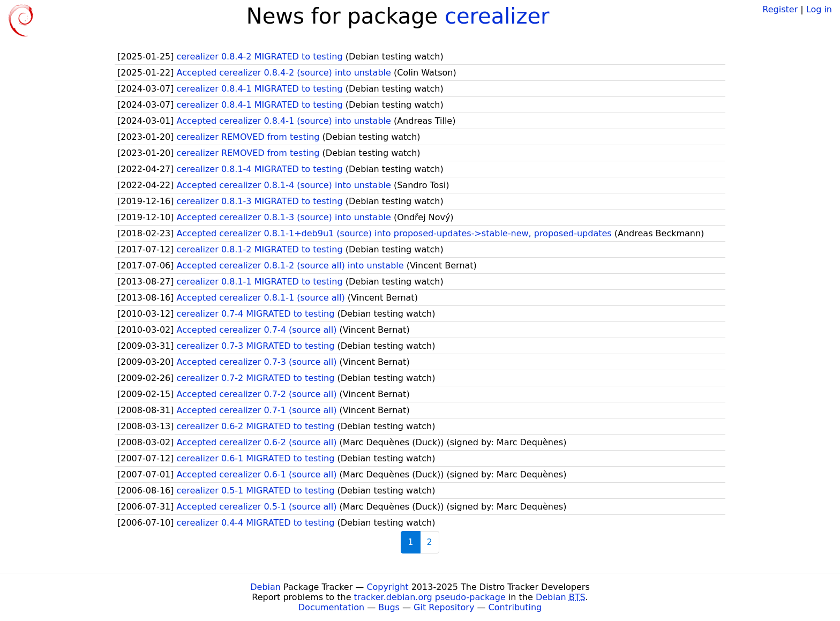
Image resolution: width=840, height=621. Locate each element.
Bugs (389, 607)
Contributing (515, 607)
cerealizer (497, 16)
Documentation (331, 607)
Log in (819, 9)
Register (780, 9)
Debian (265, 587)
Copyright (387, 587)
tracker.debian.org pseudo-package (430, 597)
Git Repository (444, 607)
